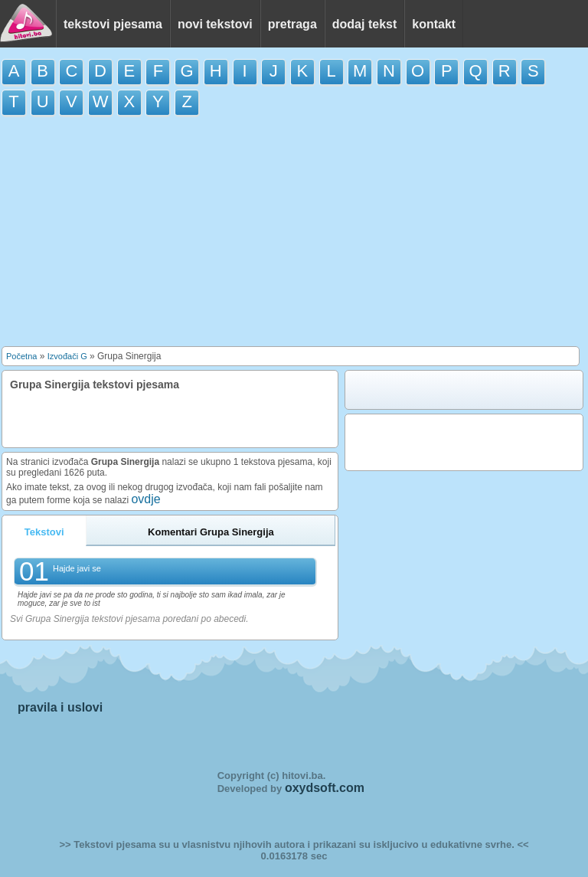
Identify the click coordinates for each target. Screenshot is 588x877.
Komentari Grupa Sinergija (211, 532)
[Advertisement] (294, 235)
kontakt (434, 24)
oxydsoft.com (325, 788)
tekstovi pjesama (113, 24)
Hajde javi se (77, 568)
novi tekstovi (215, 24)
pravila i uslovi (60, 707)
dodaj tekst (364, 24)
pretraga (292, 24)
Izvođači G (67, 356)
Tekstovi (44, 532)
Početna (21, 356)
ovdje (145, 499)
